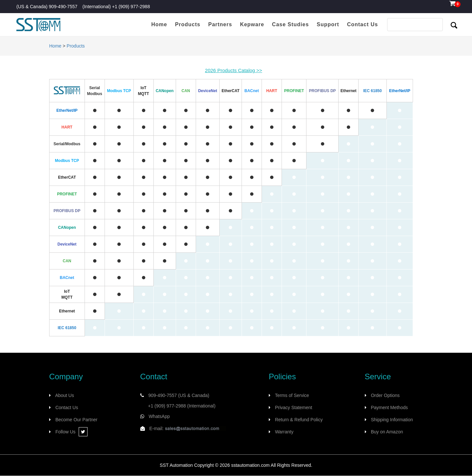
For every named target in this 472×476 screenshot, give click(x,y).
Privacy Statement (294, 407)
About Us (65, 395)
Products (76, 46)
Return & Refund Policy (299, 420)
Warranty (284, 432)
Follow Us (71, 432)
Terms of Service (292, 395)
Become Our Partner (76, 420)
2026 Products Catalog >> (233, 70)
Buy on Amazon (387, 432)
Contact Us (67, 407)
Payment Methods (389, 407)
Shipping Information (392, 420)
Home (55, 46)
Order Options (385, 395)
